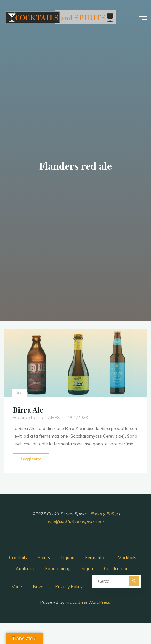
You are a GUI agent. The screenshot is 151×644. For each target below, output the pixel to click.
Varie (17, 587)
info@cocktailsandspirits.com (76, 521)
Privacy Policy (105, 514)
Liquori (68, 558)
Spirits (44, 558)
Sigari (87, 569)
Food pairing (58, 569)
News (39, 587)
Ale (20, 392)
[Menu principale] (142, 17)
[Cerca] (134, 581)
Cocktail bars (117, 569)
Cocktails (18, 558)
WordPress (99, 602)
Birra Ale (28, 410)
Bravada (74, 602)
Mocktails (127, 558)
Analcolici (25, 569)
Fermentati (96, 558)
